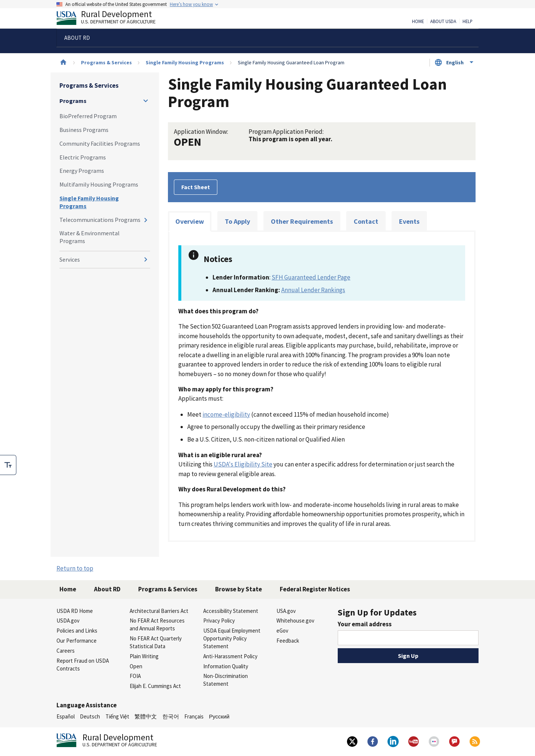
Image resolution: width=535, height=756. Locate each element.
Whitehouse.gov (295, 621)
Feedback (288, 641)
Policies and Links (77, 631)
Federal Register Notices (315, 589)
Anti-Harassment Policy (230, 656)
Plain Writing (144, 656)
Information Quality (226, 666)
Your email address (365, 624)
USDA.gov (68, 621)
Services (70, 259)
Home (418, 22)
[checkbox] (8, 465)
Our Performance (77, 641)
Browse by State (239, 589)
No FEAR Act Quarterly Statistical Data (156, 642)
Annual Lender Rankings (313, 290)
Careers (66, 651)
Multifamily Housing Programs (99, 184)
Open (136, 666)
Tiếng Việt (117, 716)
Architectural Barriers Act (159, 611)
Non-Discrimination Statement (226, 680)
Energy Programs (82, 171)
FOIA (135, 676)
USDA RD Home (75, 611)
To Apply (237, 221)
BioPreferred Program (88, 116)
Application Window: (201, 132)
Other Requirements (302, 221)
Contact (366, 221)
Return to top (75, 568)
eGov (282, 631)
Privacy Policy (219, 621)
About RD (107, 589)
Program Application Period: (286, 132)
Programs (73, 101)
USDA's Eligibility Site (243, 464)
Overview (190, 221)
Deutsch (90, 716)
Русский (219, 716)
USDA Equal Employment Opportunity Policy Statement (232, 638)
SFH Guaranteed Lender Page (311, 277)
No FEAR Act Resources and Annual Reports (157, 624)
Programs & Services (106, 62)
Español (66, 716)
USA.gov (286, 611)
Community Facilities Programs (100, 143)
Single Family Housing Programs (185, 62)
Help (468, 22)
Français (194, 716)
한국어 (171, 716)
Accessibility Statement (231, 611)
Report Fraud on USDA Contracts (83, 665)
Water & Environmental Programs (90, 237)
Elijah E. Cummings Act (155, 686)
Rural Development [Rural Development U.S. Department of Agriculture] (112, 19)
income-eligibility (226, 414)
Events (409, 221)
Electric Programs (83, 157)
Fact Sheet (196, 187)
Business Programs (84, 130)
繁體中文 (146, 716)
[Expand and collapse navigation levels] (146, 101)
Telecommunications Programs (100, 220)
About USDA (443, 22)
